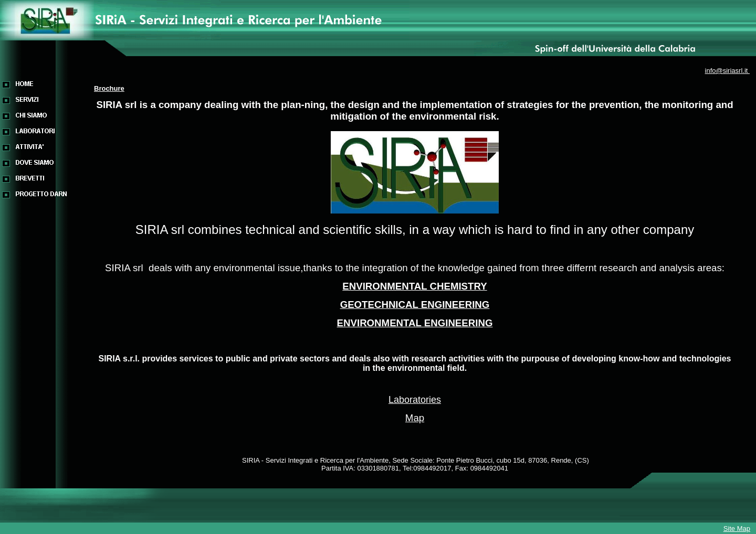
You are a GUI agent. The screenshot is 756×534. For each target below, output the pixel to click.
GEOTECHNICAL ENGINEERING (415, 305)
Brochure (109, 88)
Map (415, 418)
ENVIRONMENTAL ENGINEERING (415, 323)
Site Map (737, 528)
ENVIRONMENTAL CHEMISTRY (414, 286)
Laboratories (415, 400)
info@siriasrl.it (727, 71)
